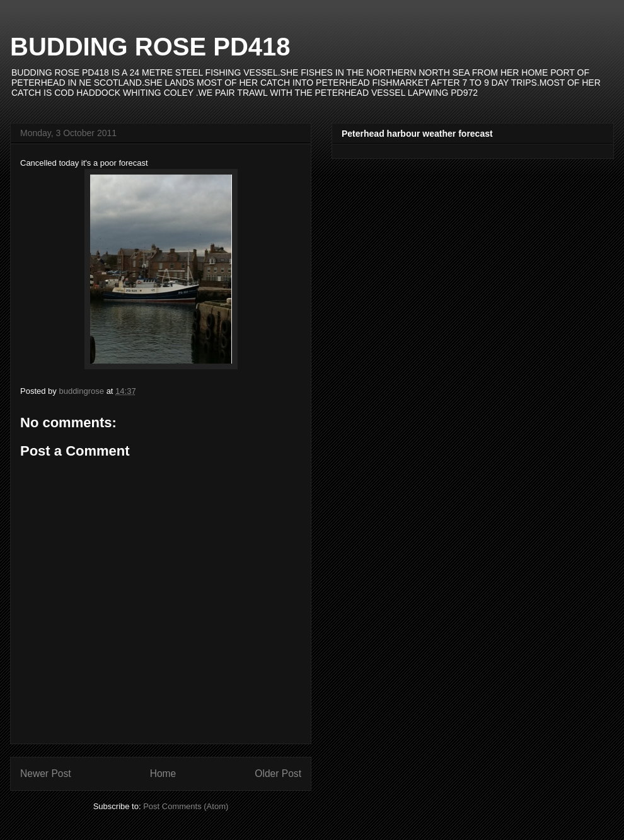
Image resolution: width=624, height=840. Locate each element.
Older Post (278, 774)
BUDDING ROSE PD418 (150, 47)
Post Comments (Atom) (186, 806)
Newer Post (46, 774)
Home (163, 774)
